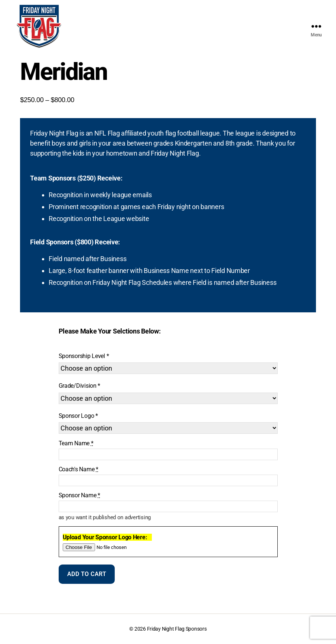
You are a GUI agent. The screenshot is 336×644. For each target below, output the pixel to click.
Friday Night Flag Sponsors (177, 629)
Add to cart (87, 574)
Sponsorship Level (82, 356)
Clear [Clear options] (170, 434)
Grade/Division (78, 386)
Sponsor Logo (76, 416)
